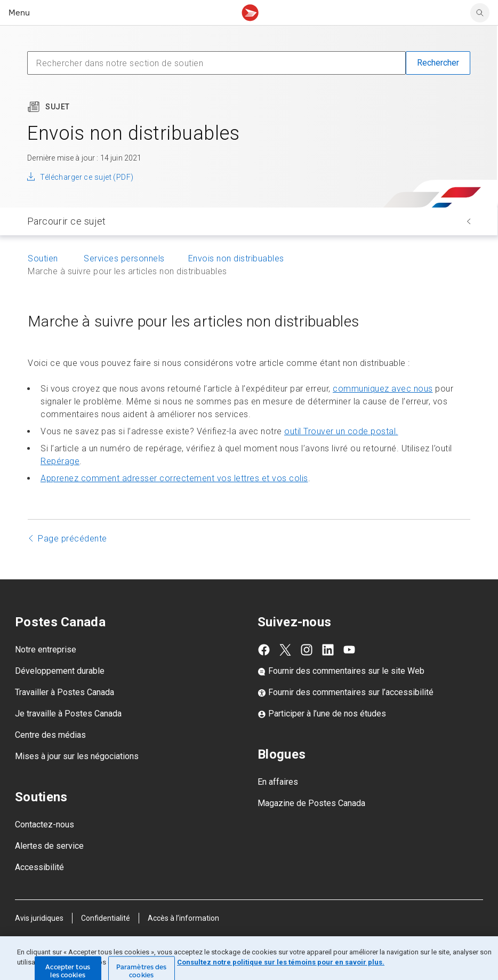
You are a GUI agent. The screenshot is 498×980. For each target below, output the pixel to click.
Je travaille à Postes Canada (68, 714)
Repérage (60, 461)
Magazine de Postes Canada (311, 803)
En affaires (278, 782)
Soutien (44, 258)
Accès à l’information (183, 918)
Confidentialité (106, 918)
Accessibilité (39, 867)
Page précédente (73, 539)
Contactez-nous (45, 824)
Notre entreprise (46, 650)
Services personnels (124, 258)
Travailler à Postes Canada (65, 692)
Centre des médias (50, 735)
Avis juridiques (39, 918)
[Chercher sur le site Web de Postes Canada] (480, 13)
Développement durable (60, 671)
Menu (19, 13)
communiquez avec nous (383, 389)
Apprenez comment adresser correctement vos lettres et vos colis (174, 478)
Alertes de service (49, 846)
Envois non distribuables (236, 258)
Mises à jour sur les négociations (77, 756)
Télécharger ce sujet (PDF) (87, 177)
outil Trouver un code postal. (341, 431)
